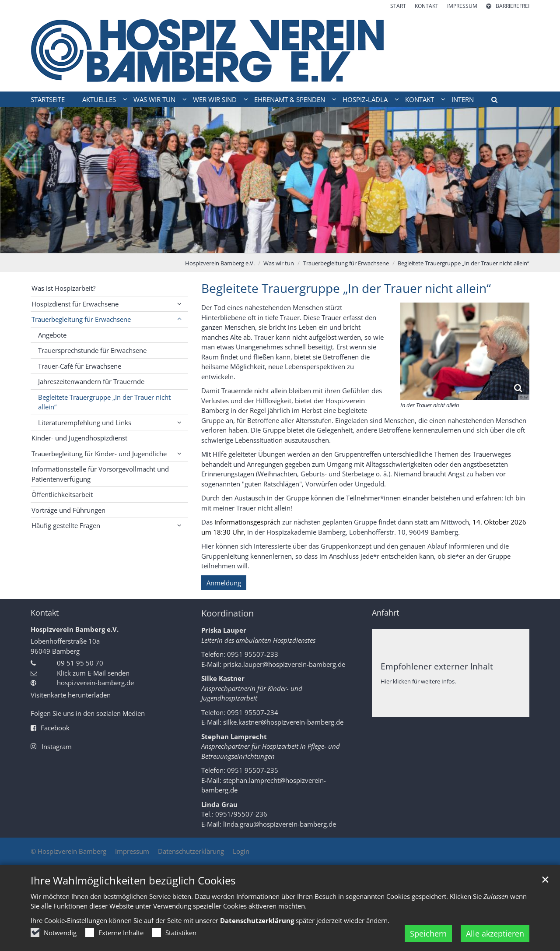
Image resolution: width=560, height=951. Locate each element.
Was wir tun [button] (154, 99)
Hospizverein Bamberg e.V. (220, 263)
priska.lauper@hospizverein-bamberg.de (284, 664)
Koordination (227, 613)
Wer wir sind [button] (215, 99)
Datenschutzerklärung (257, 931)
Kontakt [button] (420, 99)
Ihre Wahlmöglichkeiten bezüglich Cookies (133, 891)
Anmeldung (224, 583)
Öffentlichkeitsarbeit (62, 494)
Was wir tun (279, 263)
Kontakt (45, 613)
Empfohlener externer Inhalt (437, 666)
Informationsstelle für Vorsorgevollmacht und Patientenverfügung (100, 474)
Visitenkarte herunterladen (71, 695)
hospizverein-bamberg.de (95, 683)
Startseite (48, 99)
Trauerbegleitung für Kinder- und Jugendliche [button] (99, 454)
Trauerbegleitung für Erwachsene (346, 263)
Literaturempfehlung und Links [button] (85, 423)
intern (463, 99)
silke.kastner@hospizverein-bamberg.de (283, 722)
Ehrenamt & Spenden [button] (290, 99)
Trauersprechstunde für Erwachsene (92, 350)
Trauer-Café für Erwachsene (80, 366)
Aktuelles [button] (99, 99)
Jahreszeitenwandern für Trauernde (91, 381)
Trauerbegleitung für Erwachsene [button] (81, 319)
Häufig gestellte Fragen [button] (66, 525)
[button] (491, 101)
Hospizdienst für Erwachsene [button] (75, 304)
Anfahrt (385, 613)
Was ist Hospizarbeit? (63, 288)
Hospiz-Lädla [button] (365, 99)
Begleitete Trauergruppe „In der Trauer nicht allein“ (464, 263)
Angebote (52, 335)
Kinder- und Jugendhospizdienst (79, 438)
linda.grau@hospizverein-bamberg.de (280, 824)
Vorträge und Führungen (68, 510)
